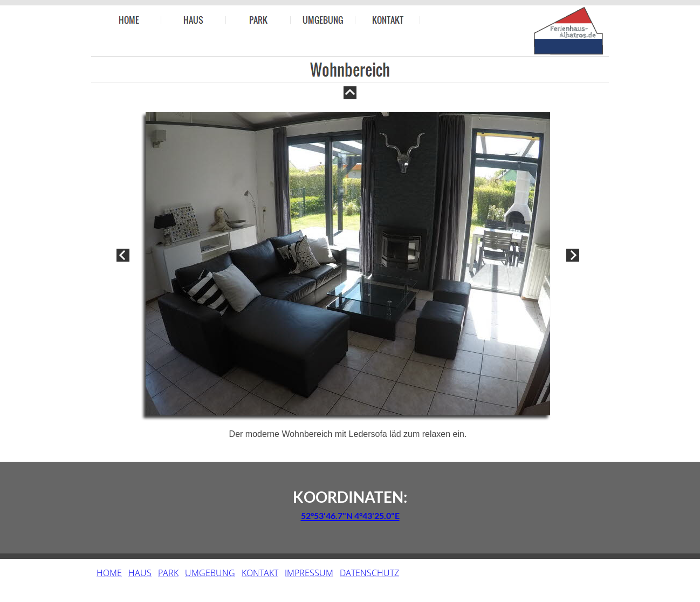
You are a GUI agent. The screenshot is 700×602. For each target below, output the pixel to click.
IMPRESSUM (309, 573)
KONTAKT (260, 573)
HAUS (140, 573)
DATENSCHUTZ (369, 573)
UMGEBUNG (210, 573)
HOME (109, 573)
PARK (168, 573)
